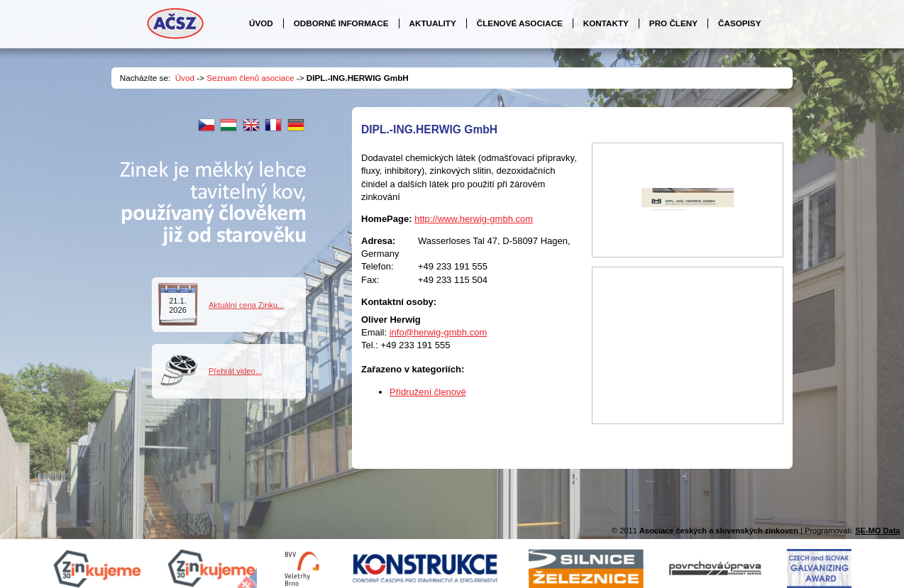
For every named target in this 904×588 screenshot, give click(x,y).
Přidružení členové (428, 392)
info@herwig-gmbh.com (438, 332)
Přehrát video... (235, 371)
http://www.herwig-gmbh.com (474, 219)
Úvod (185, 78)
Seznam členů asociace (250, 78)
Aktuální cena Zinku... (246, 305)
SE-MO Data (877, 531)
